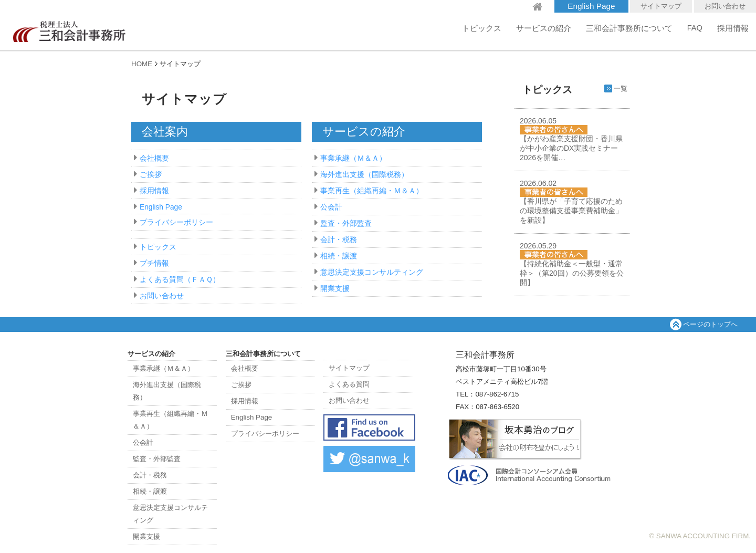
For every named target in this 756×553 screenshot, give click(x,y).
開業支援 (335, 289)
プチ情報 (154, 263)
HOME (142, 64)
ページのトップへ (710, 324)
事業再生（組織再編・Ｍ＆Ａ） (372, 191)
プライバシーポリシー (176, 222)
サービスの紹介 (544, 28)
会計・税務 (339, 240)
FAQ (695, 28)
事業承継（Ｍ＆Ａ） (353, 158)
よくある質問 (349, 384)
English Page (591, 6)
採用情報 (733, 28)
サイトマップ (661, 6)
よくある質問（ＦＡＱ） (180, 280)
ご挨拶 (151, 175)
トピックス (482, 28)
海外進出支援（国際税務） (364, 175)
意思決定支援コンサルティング (372, 272)
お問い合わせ (725, 6)
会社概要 (154, 158)
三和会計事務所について (629, 28)
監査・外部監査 (346, 223)
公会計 (331, 207)
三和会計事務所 (68, 29)
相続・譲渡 (339, 256)
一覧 (621, 88)
